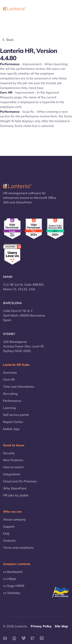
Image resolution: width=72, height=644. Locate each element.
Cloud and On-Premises (20, 481)
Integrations (12, 474)
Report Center (13, 422)
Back (10, 40)
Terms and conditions (18, 548)
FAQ (6, 534)
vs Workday (12, 593)
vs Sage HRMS (14, 586)
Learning (9, 408)
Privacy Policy (41, 626)
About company (14, 519)
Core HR (9, 379)
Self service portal (16, 415)
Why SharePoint (15, 488)
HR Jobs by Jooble (16, 495)
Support (9, 526)
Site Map (61, 626)
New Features (13, 460)
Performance (12, 401)
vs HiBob (10, 579)
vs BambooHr (13, 572)
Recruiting (10, 394)
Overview (10, 373)
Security (9, 453)
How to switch (13, 467)
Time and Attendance (19, 387)
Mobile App (11, 429)
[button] (64, 9)
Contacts (9, 540)
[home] (15, 9)
